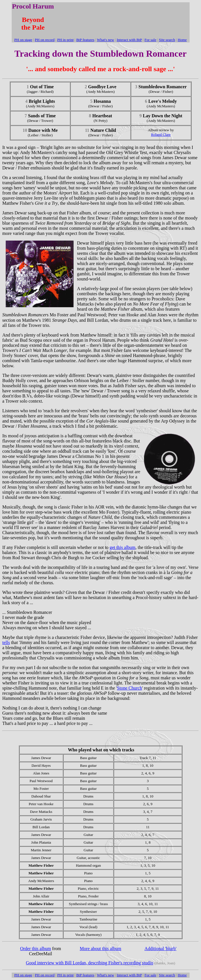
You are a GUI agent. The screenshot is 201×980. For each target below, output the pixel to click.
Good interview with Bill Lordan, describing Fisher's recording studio (90, 963)
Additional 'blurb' (161, 949)
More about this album (101, 949)
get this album (122, 547)
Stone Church (129, 688)
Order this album (35, 949)
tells (6, 642)
